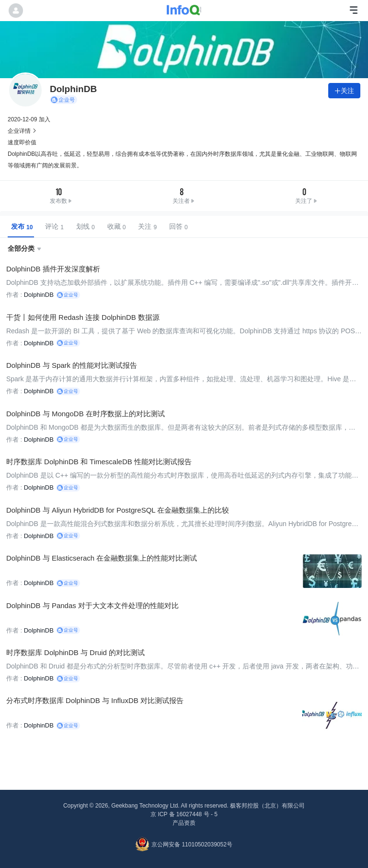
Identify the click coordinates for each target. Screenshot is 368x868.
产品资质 (184, 821)
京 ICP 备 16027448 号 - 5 (184, 812)
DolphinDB (38, 295)
